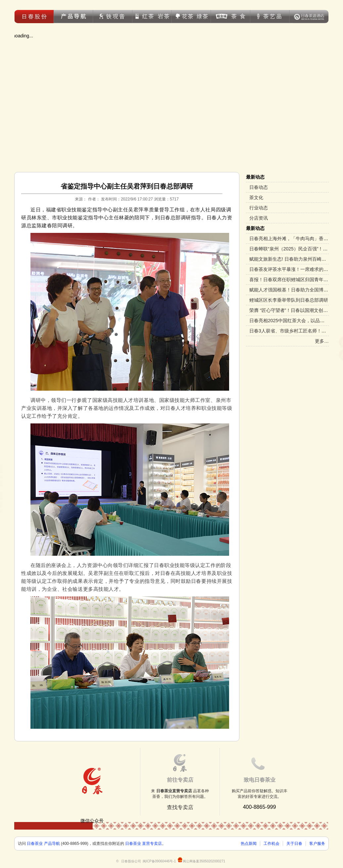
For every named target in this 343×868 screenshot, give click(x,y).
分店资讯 (259, 218)
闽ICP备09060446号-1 (159, 861)
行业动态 (259, 208)
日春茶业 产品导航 (43, 844)
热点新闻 (249, 844)
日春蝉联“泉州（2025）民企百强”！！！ (291, 249)
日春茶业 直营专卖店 (144, 844)
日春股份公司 (131, 861)
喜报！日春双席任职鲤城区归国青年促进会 (293, 280)
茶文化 (256, 197)
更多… (322, 341)
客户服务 (317, 844)
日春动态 (259, 187)
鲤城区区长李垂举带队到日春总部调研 (289, 300)
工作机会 (271, 844)
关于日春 (294, 844)
